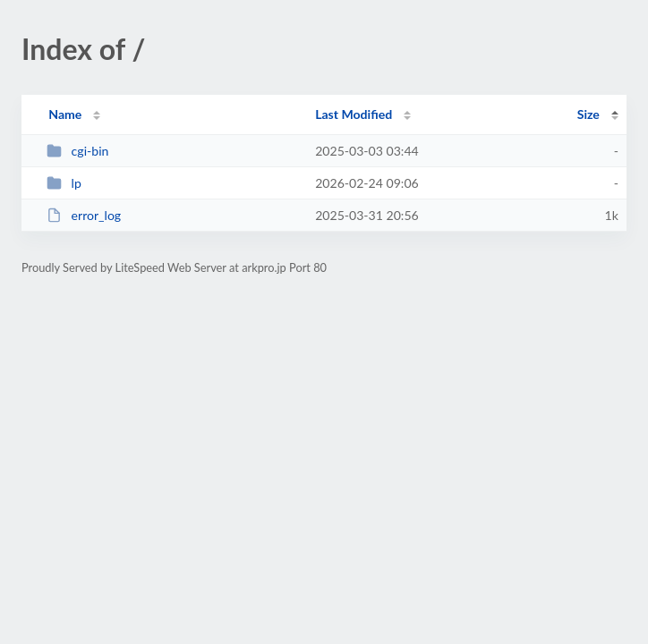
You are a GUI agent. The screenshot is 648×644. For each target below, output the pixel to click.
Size (588, 114)
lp (64, 183)
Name (65, 114)
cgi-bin (77, 151)
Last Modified (354, 114)
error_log (84, 215)
